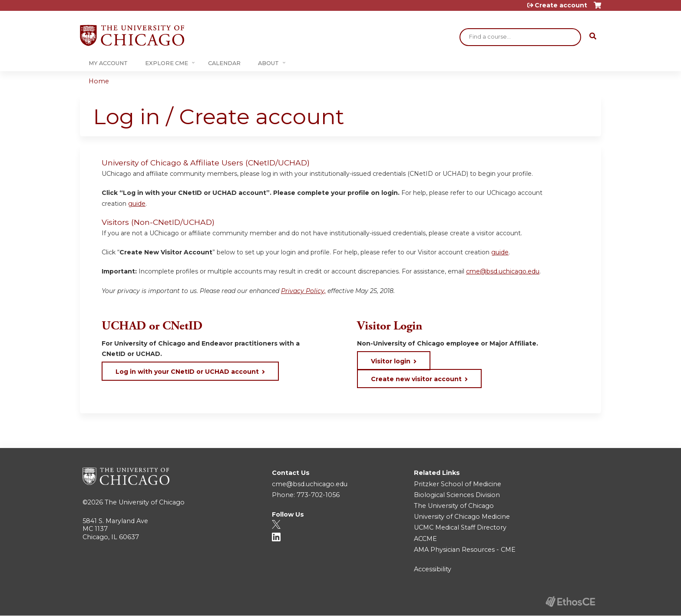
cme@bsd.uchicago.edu (503, 271)
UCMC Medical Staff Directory (460, 527)
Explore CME (167, 63)
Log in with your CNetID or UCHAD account (187, 372)
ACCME (425, 539)
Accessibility (433, 569)
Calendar (224, 63)
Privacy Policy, (303, 291)
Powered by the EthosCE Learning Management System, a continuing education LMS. (570, 601)
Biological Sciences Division (457, 495)
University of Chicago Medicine (462, 517)
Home (99, 81)
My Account (108, 63)
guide (137, 204)
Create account (561, 5)
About (268, 63)
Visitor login (391, 361)
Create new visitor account (416, 379)
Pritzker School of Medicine (458, 484)
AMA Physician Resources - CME (465, 550)
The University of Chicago (145, 502)
